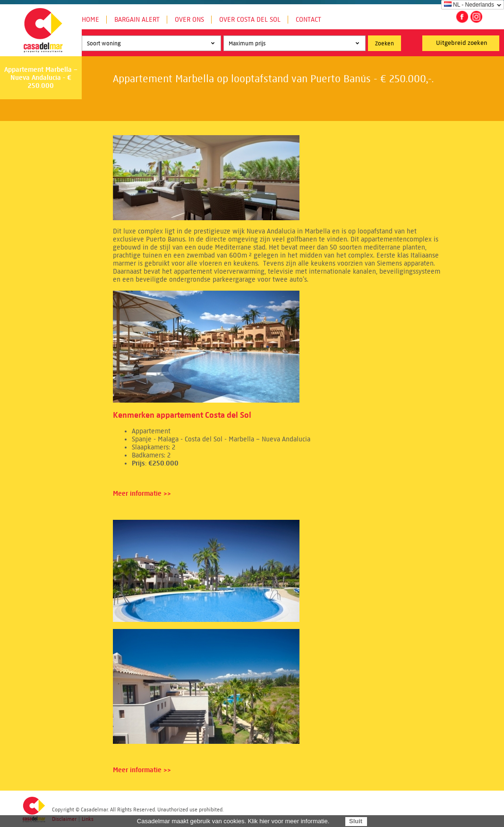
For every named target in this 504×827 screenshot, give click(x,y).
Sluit (356, 821)
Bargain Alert (137, 20)
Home (90, 20)
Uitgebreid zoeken (462, 43)
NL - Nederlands (469, 5)
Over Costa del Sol (250, 20)
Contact (308, 20)
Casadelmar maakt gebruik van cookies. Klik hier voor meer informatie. (233, 821)
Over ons (189, 20)
